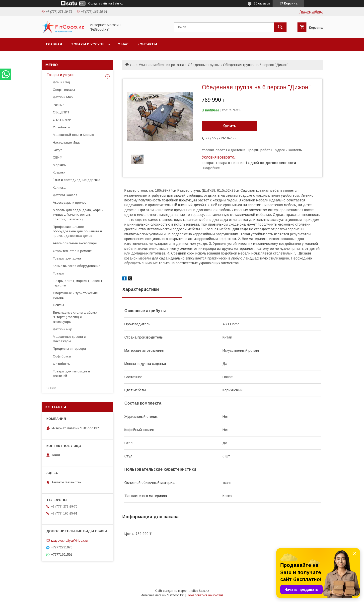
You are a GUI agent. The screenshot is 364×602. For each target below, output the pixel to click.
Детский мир (63, 329)
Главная (54, 44)
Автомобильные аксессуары (75, 243)
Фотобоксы (62, 127)
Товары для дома (67, 258)
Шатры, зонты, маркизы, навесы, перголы (78, 283)
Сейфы (58, 305)
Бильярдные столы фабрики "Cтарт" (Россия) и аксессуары (75, 317)
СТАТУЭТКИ (62, 120)
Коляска (59, 188)
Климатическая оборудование (76, 266)
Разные (59, 105)
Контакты (147, 44)
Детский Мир (63, 97)
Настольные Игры (67, 142)
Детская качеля (65, 195)
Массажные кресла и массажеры (69, 339)
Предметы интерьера (69, 349)
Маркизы (60, 165)
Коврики (59, 172)
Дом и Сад (61, 82)
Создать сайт (98, 3)
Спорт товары (64, 90)
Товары (59, 273)
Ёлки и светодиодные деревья (77, 180)
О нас (123, 44)
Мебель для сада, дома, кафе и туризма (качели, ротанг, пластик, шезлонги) (78, 215)
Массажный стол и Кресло (73, 135)
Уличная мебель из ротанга (161, 65)
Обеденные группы (204, 65)
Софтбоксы (62, 356)
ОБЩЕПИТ (61, 112)
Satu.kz (204, 591)
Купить (229, 126)
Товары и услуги (87, 44)
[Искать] (280, 27)
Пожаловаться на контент (205, 595)
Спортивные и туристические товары (75, 295)
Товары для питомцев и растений (71, 374)
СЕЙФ (58, 157)
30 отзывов (262, 3)
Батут (57, 150)
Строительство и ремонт (72, 251)
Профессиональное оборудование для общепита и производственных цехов (77, 231)
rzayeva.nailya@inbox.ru (69, 540)
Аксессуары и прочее (70, 203)
